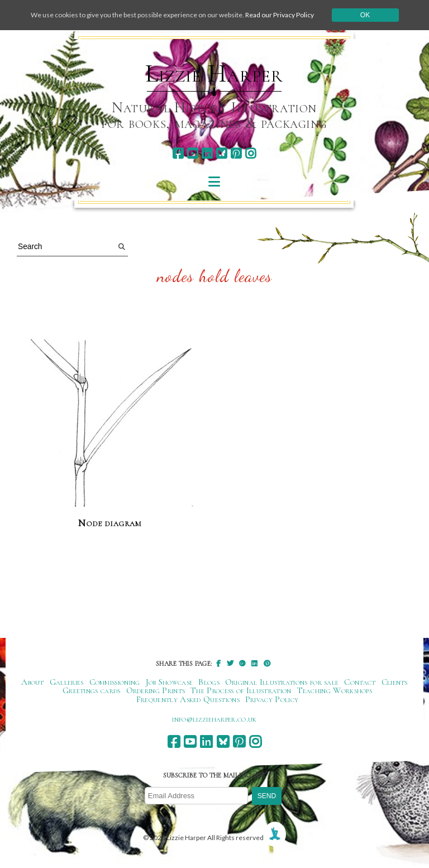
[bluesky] (221, 153)
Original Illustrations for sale (282, 682)
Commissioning (115, 682)
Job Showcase (170, 682)
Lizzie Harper (214, 74)
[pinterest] (236, 153)
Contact (360, 682)
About (33, 682)
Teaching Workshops (335, 690)
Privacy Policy (272, 699)
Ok (365, 15)
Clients (395, 682)
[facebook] (178, 153)
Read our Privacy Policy (280, 15)
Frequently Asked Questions (188, 699)
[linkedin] (207, 153)
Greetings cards (92, 690)
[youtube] (192, 153)
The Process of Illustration (241, 690)
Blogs (209, 682)
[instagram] (251, 153)
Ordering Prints (156, 690)
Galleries (67, 682)
